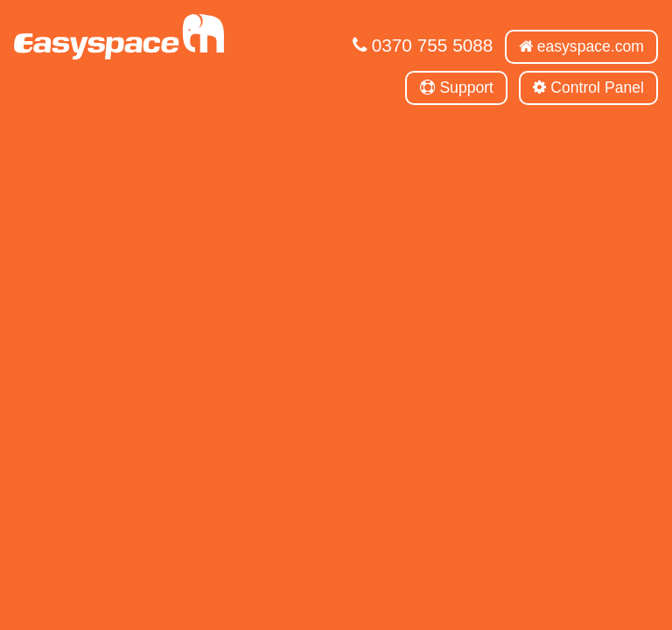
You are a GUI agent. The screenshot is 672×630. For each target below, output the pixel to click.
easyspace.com (581, 46)
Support (457, 87)
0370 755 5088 (423, 45)
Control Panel (588, 87)
